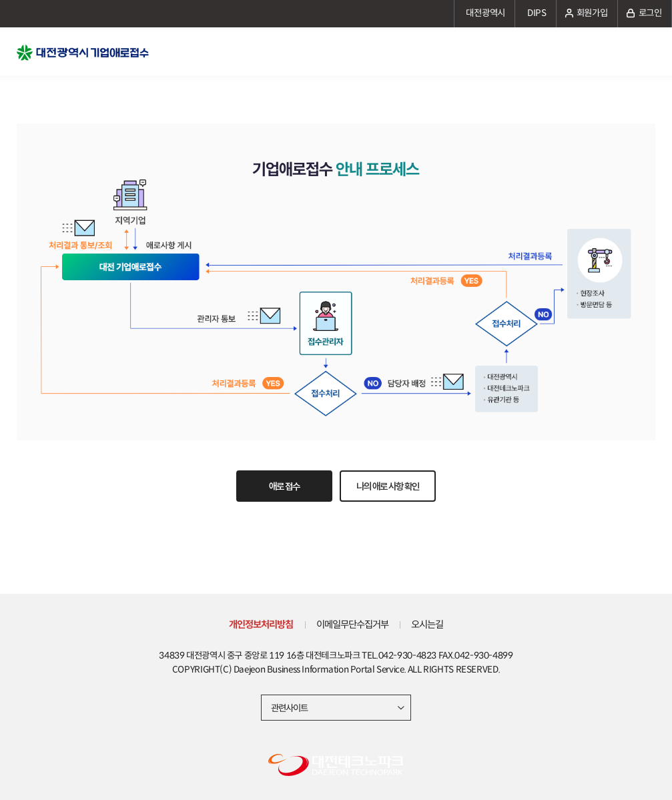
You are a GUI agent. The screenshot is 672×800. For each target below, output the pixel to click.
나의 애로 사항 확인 (388, 486)
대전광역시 (485, 13)
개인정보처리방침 (261, 625)
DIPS (537, 13)
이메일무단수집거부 (352, 625)
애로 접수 (284, 486)
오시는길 (427, 625)
